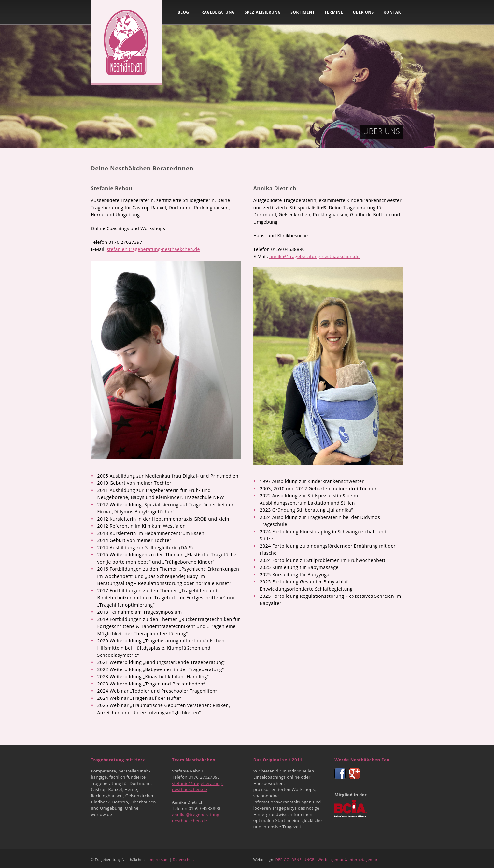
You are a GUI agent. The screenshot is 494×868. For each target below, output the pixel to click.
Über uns (363, 12)
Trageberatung (217, 12)
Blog (183, 12)
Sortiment (303, 12)
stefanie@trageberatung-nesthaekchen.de (153, 249)
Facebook (340, 773)
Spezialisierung (263, 12)
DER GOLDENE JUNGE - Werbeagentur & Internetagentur (327, 859)
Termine (334, 12)
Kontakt (394, 12)
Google (354, 773)
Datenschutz (184, 859)
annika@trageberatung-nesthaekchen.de (314, 256)
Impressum (159, 859)
